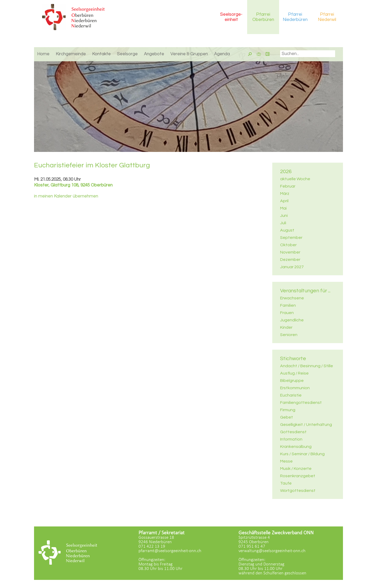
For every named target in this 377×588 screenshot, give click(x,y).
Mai (283, 208)
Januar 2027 (292, 267)
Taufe (286, 483)
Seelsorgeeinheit (231, 17)
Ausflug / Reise (294, 373)
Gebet (287, 417)
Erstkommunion (295, 388)
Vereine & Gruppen (189, 54)
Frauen (287, 313)
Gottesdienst (293, 432)
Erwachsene (292, 298)
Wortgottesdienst (298, 491)
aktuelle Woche (295, 179)
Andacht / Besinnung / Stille (307, 366)
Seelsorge (127, 54)
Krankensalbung (296, 447)
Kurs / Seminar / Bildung (302, 454)
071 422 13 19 (152, 546)
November (290, 252)
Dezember (290, 260)
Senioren (289, 335)
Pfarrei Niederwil (327, 17)
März (285, 194)
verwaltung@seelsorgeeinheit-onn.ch (272, 551)
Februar (288, 186)
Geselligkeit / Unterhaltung (306, 425)
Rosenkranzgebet (298, 476)
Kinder (286, 327)
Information (291, 439)
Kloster (73, 185)
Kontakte (101, 54)
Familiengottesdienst (301, 403)
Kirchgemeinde (71, 54)
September (291, 238)
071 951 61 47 (252, 546)
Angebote (154, 54)
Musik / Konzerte (296, 469)
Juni (284, 216)
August (287, 230)
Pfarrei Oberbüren (263, 17)
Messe (286, 461)
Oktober (288, 245)
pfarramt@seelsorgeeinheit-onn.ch (170, 551)
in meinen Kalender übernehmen (66, 196)
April (284, 201)
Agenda (222, 54)
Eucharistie (291, 395)
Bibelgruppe (292, 381)
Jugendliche (292, 320)
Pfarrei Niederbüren (295, 17)
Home (43, 54)
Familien (288, 305)
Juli (283, 223)
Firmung (288, 410)
